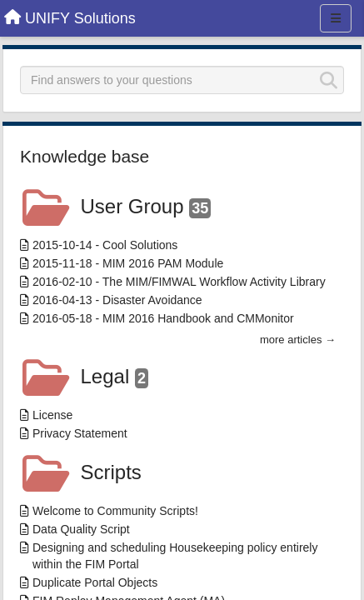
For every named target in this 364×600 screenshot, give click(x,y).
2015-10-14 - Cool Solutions (105, 245)
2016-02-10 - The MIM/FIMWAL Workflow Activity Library (179, 282)
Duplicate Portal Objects (95, 582)
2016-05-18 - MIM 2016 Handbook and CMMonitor (163, 318)
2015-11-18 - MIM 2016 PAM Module (128, 263)
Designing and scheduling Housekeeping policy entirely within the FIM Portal (175, 556)
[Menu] (336, 18)
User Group (146, 207)
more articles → (298, 340)
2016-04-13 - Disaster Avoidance (117, 300)
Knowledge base (85, 156)
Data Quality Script (81, 529)
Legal (115, 377)
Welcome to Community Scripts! (115, 511)
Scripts (111, 472)
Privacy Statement (80, 433)
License (52, 415)
